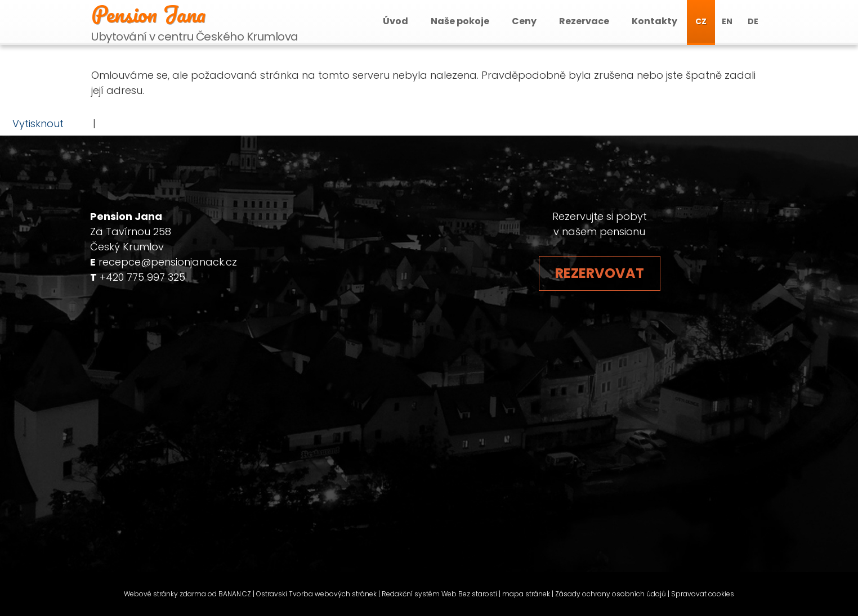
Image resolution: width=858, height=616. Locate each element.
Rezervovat (600, 273)
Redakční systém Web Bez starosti (439, 594)
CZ (701, 21)
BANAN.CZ (235, 594)
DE (753, 21)
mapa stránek (526, 594)
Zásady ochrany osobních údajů (611, 594)
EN (727, 21)
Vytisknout (32, 123)
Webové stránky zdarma (165, 594)
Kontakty (654, 21)
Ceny (524, 21)
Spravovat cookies (703, 594)
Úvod (396, 21)
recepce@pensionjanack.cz (168, 262)
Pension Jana (148, 14)
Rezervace (584, 21)
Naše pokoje (460, 21)
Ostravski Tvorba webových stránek (316, 594)
